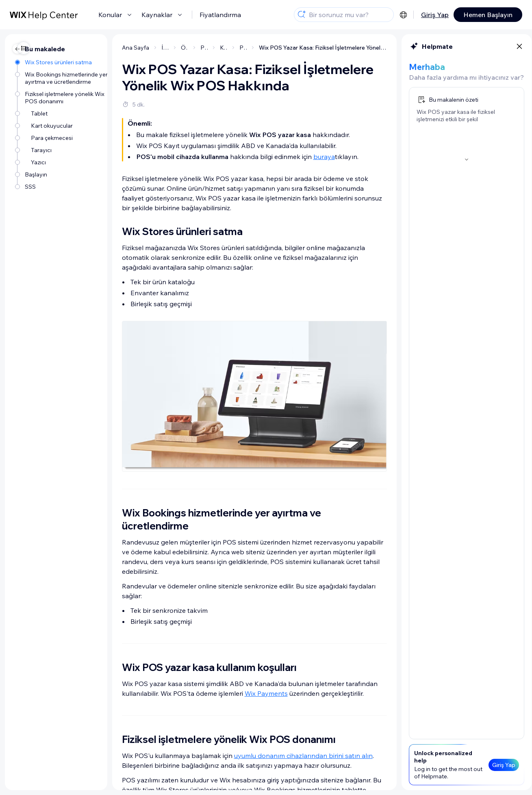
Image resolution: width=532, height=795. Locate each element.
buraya (280, 157)
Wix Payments (222, 693)
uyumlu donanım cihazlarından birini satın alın (259, 756)
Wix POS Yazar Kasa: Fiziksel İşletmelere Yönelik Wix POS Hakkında (279, 48)
